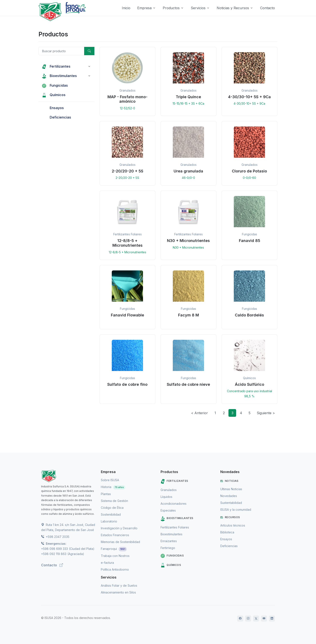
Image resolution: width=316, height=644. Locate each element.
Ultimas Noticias (231, 489)
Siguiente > (266, 413)
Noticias (229, 481)
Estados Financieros (115, 535)
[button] (127, 81)
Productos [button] (171, 8)
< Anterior (200, 413)
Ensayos (226, 539)
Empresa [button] (144, 8)
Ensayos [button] (53, 108)
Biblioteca (227, 532)
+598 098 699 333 (54, 549)
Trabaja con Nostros (115, 556)
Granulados (169, 490)
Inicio (126, 8)
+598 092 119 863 (54, 554)
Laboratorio (109, 521)
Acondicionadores (174, 504)
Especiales (168, 510)
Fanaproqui (114, 549)
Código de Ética (112, 508)
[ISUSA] (68, 476)
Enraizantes (169, 541)
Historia (113, 487)
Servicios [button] (198, 8)
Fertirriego (168, 548)
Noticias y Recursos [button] (233, 8)
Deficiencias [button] (57, 117)
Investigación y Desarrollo (119, 528)
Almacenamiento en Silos (118, 592)
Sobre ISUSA (110, 480)
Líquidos (166, 497)
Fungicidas (172, 556)
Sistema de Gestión (114, 501)
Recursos (230, 517)
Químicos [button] (54, 95)
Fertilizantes (174, 481)
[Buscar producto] (61, 51)
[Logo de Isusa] (50, 12)
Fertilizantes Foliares (175, 527)
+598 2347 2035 (55, 537)
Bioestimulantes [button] (59, 76)
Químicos (171, 565)
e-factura (107, 563)
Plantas (106, 494)
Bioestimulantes (177, 519)
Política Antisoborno (115, 569)
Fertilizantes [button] (56, 66)
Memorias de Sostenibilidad (120, 542)
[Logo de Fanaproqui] (77, 12)
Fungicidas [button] (55, 85)
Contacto (268, 8)
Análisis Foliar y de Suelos (119, 585)
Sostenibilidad (111, 514)
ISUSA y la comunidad (236, 510)
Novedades (229, 496)
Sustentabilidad (231, 503)
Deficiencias (229, 546)
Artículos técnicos (233, 525)
